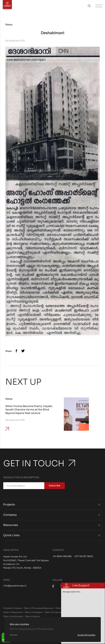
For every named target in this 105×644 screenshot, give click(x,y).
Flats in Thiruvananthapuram (38, 608)
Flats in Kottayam (33, 612)
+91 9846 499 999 (62, 556)
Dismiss (14, 635)
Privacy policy (46, 629)
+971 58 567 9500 (84, 556)
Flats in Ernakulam (54, 612)
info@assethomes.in (15, 586)
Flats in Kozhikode (13, 616)
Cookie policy (27, 629)
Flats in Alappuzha (13, 612)
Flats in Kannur (32, 616)
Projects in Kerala (12, 608)
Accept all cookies (86, 635)
